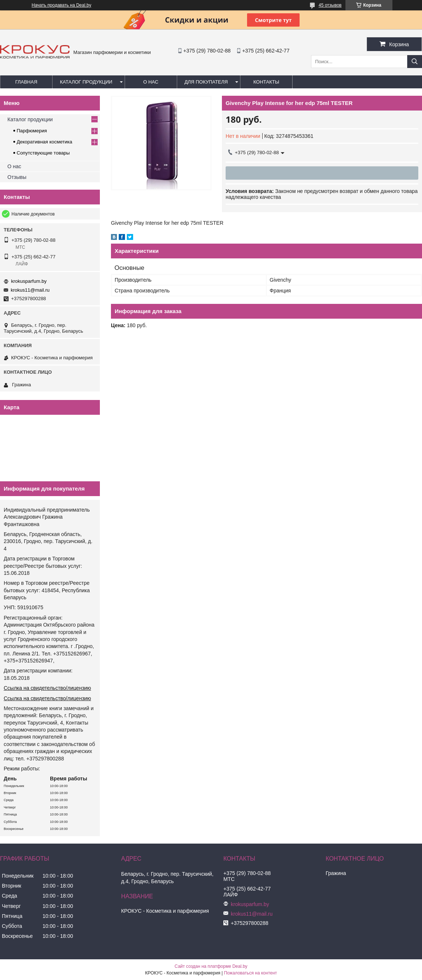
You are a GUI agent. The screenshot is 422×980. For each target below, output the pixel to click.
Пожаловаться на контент (250, 973)
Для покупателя (206, 82)
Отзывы (17, 177)
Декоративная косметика (44, 142)
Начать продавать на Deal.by (62, 5)
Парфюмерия (32, 131)
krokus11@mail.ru (30, 290)
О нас (151, 82)
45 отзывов (330, 5)
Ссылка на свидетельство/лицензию (47, 688)
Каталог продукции (86, 82)
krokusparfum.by (29, 281)
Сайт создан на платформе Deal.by (211, 966)
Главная (26, 82)
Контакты (266, 82)
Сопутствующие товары (43, 153)
